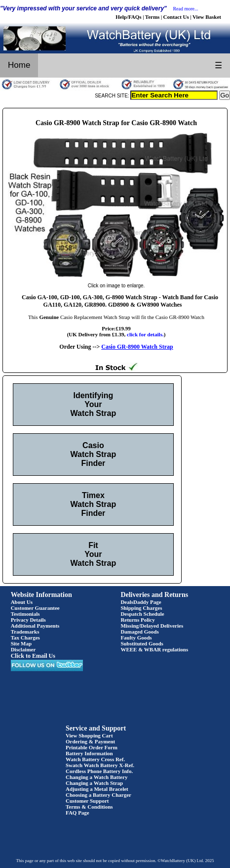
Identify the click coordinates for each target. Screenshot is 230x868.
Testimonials (25, 614)
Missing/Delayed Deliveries (152, 626)
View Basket (207, 17)
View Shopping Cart (89, 735)
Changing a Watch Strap (94, 783)
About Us (22, 602)
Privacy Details (28, 620)
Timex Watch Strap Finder (94, 504)
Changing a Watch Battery (96, 777)
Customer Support (87, 801)
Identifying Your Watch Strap (94, 404)
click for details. (145, 334)
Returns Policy (137, 620)
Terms (153, 17)
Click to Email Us (33, 656)
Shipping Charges (141, 608)
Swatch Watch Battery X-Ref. (100, 765)
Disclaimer (23, 649)
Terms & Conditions (89, 807)
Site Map (21, 643)
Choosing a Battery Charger (98, 795)
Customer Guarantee (35, 608)
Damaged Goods (139, 632)
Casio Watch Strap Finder (94, 454)
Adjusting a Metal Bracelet (97, 789)
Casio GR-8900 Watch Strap (137, 347)
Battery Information (89, 753)
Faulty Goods (136, 638)
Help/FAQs (128, 17)
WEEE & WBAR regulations (154, 649)
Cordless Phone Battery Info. (99, 771)
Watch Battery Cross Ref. (95, 759)
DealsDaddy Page (141, 602)
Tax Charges (25, 638)
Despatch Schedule (142, 614)
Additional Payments (35, 626)
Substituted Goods (142, 643)
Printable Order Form (92, 747)
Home (19, 65)
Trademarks (25, 632)
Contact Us (176, 17)
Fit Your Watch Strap (94, 554)
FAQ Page (77, 813)
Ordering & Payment (90, 741)
